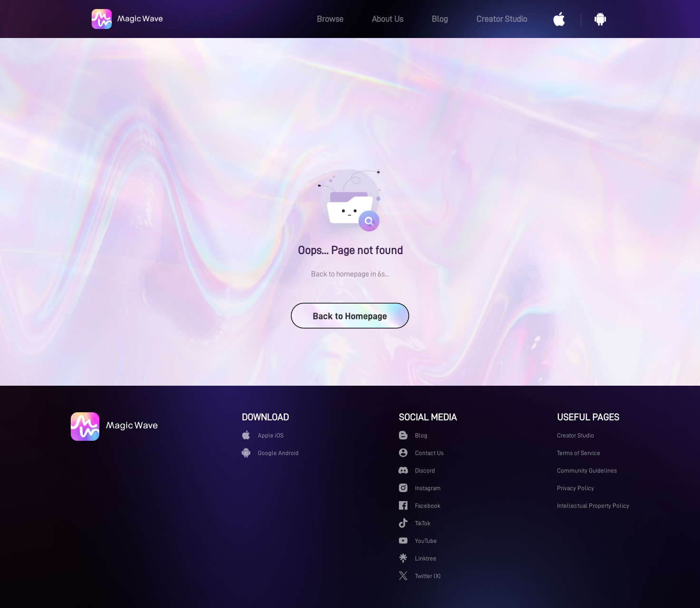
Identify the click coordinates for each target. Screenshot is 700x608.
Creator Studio (502, 19)
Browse (330, 19)
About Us (388, 19)
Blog (440, 19)
